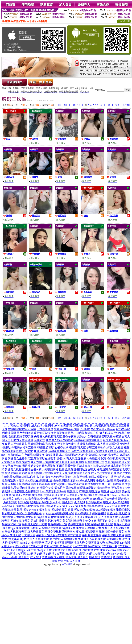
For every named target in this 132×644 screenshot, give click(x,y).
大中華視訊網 (121, 502)
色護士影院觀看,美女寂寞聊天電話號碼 (55, 484)
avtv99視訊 (9, 506)
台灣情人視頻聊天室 (14, 532)
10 (100, 105)
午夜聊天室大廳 (46, 535)
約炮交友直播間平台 (95, 521)
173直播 (21, 554)
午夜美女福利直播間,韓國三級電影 (33, 447)
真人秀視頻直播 (55, 543)
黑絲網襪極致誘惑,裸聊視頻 (45, 444)
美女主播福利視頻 (119, 521)
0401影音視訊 (31, 499)
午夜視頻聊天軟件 (113, 535)
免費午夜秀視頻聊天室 (116, 528)
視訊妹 (105, 491)
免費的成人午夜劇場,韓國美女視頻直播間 (33, 455)
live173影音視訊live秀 (53, 491)
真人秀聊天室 (36, 532)
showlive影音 (118, 554)
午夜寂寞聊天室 (11, 524)
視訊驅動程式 (94, 502)
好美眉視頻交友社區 (69, 535)
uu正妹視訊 (67, 564)
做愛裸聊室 (58, 517)
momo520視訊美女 (115, 506)
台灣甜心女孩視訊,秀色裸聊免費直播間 (61, 488)
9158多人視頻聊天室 (32, 543)
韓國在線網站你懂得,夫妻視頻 (32, 477)
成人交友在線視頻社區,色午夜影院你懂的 (50, 480)
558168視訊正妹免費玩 (104, 499)
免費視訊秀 (10, 502)
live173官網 (80, 546)
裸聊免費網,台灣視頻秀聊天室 (52, 451)
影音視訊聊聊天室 (56, 510)
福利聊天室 (55, 521)
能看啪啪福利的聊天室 (99, 524)
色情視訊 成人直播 (69, 561)
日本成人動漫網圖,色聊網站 (28, 440)
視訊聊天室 (91, 495)
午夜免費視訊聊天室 (86, 532)
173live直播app (16, 550)
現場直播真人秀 (75, 543)
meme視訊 (74, 506)
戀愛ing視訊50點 (90, 510)
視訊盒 (107, 502)
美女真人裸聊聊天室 (89, 528)
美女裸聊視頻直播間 (38, 517)
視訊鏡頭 (35, 502)
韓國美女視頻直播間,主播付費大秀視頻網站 (32, 469)
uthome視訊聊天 (79, 499)
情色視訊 (68, 502)
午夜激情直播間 (92, 535)
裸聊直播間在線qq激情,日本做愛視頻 (31, 429)
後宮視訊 (39, 506)
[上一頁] (72, 105)
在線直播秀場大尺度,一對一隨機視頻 (102, 484)
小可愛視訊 (18, 491)
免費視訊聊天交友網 (18, 495)
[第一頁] (63, 105)
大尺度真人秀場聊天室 (63, 539)
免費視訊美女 (24, 506)
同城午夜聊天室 (20, 521)
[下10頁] (116, 105)
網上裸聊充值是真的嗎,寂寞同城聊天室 (80, 462)
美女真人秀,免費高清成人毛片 (72, 473)
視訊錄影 (51, 506)
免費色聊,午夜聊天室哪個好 (80, 444)
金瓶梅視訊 (32, 491)
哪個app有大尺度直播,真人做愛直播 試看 (82, 458)
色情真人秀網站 (40, 528)
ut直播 (48, 550)
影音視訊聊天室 (73, 495)
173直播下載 (110, 546)
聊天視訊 (73, 510)
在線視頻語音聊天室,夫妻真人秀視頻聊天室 (35, 437)
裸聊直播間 (99, 513)
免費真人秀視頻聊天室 (92, 539)
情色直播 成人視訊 (53, 557)
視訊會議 (23, 502)
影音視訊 (124, 499)
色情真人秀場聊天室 (36, 539)
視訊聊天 (73, 491)
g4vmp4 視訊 (36, 510)
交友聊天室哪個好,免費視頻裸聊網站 (73, 477)
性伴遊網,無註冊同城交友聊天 (77, 469)
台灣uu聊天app (115, 543)
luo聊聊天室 (114, 539)
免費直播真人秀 (95, 543)
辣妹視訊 (37, 495)
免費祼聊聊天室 (57, 524)
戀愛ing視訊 (108, 510)
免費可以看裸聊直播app (31, 513)
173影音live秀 (84, 554)
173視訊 (84, 491)
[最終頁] (126, 105)
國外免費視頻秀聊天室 (59, 532)
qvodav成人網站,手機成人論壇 (94, 480)
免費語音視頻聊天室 (63, 528)
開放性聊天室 (39, 521)
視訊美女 (117, 488)
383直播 (60, 554)
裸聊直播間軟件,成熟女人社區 (105, 447)
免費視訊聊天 (49, 499)
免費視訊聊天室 (53, 495)
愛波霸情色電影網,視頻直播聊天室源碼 (29, 473)
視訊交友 (95, 491)
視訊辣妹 (104, 495)
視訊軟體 (63, 499)
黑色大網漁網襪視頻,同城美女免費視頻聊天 (43, 433)
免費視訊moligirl (51, 502)
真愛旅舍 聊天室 (117, 513)
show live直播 (114, 550)
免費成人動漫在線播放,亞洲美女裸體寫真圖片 (74, 440)
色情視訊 (80, 502)
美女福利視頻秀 (72, 521)
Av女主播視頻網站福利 (60, 513)
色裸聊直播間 (76, 524)
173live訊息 (22, 546)
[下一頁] (107, 105)
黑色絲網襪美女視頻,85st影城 (72, 429)
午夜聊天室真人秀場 (34, 524)
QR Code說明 (124, 21)
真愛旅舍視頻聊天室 (98, 488)
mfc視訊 (62, 506)
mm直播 (66, 550)
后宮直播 (88, 550)
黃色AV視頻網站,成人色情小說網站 (32, 426)
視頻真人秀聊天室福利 (80, 517)
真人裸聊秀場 (83, 513)
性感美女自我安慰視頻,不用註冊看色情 (52, 466)
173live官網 (51, 546)
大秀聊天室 (28, 535)
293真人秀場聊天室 (106, 517)
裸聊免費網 (23, 528)
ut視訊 (18, 499)
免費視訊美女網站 (92, 506)
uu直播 (41, 554)
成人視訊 (116, 491)
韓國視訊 (22, 510)
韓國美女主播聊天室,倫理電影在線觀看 (32, 458)
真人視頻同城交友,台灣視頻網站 (79, 455)
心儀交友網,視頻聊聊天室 (70, 447)
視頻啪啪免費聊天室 (112, 532)
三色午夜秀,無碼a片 (75, 437)
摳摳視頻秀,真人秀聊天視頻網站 (36, 462)
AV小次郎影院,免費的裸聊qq (72, 426)
